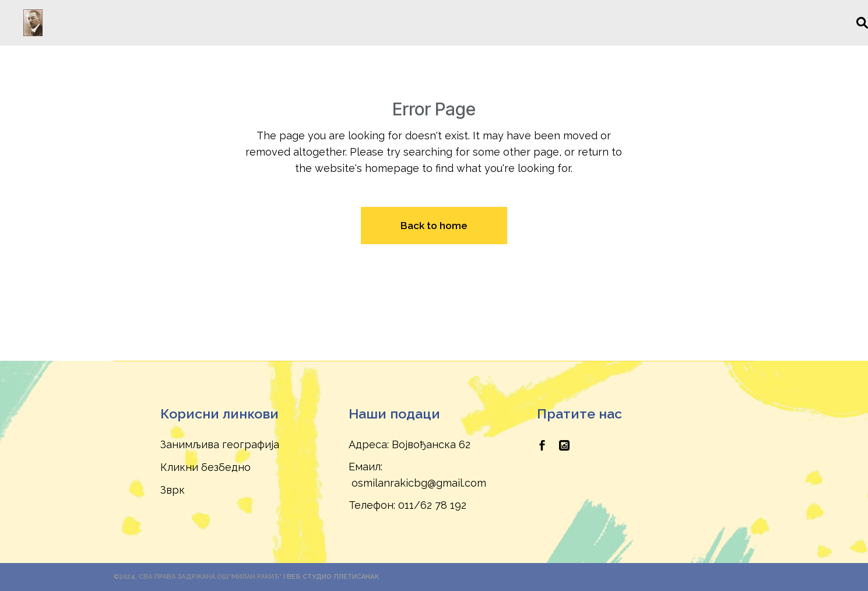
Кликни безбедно (205, 467)
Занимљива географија (220, 444)
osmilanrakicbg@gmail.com (419, 483)
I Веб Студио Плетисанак (331, 577)
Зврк (173, 490)
